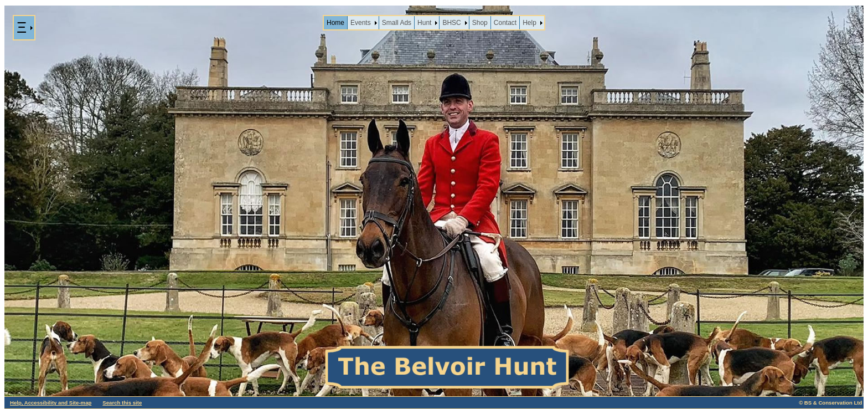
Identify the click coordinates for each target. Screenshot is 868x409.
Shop (480, 23)
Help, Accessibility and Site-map (51, 403)
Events (361, 23)
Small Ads (397, 23)
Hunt (424, 23)
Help (529, 23)
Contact (505, 23)
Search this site (122, 403)
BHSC (451, 23)
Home (335, 23)
